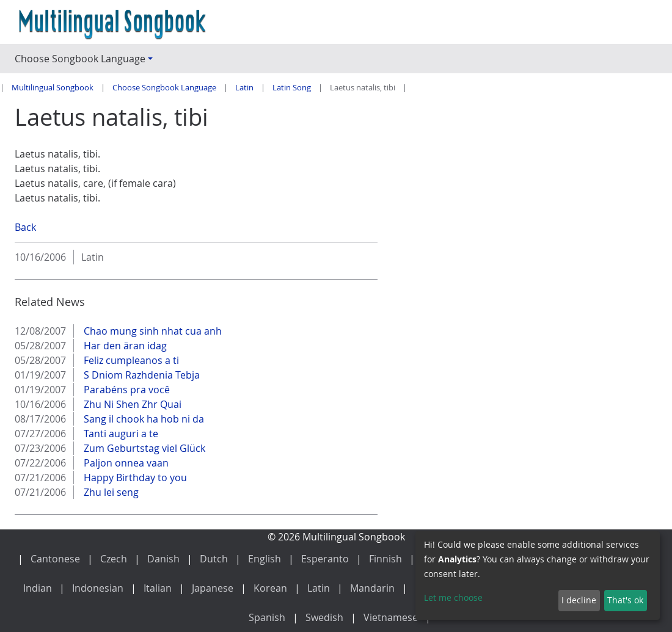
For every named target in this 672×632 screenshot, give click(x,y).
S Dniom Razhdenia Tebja (141, 375)
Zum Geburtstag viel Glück (143, 448)
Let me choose (453, 597)
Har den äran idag (124, 346)
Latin (244, 88)
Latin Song (292, 88)
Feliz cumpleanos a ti (130, 360)
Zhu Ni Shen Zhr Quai (131, 404)
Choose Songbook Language (164, 88)
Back (25, 227)
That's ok (625, 600)
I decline (579, 600)
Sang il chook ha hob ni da (143, 419)
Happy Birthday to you (134, 478)
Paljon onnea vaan (125, 463)
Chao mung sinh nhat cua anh (152, 331)
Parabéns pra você (126, 390)
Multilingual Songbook (53, 88)
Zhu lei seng (110, 492)
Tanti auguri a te (120, 434)
